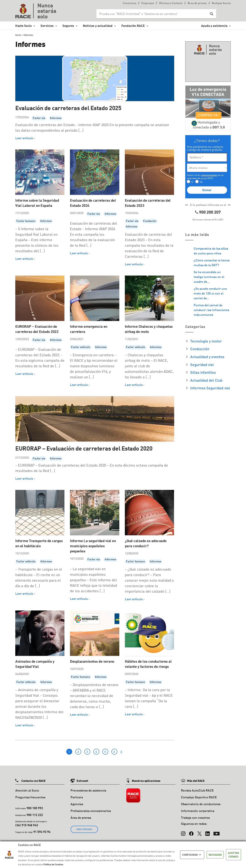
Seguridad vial (202, 365)
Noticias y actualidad (98, 26)
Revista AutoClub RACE (197, 790)
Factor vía (39, 118)
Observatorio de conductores (201, 804)
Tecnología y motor (206, 341)
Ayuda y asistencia (214, 26)
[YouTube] (217, 832)
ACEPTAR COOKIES (233, 855)
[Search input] (153, 14)
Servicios (47, 26)
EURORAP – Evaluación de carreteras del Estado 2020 (84, 448)
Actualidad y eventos (207, 357)
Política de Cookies (53, 864)
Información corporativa (198, 811)
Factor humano (26, 221)
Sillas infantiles (203, 372)
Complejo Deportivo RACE (199, 797)
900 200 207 (210, 212)
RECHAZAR (215, 855)
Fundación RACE (133, 26)
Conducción (200, 349)
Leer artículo (24, 138)
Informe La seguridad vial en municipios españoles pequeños (93, 546)
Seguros (68, 26)
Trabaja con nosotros (195, 818)
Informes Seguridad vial (210, 388)
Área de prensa (197, 3)
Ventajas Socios (221, 3)
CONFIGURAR (192, 855)
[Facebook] (191, 832)
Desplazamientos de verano (92, 661)
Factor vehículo (81, 347)
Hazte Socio (23, 26)
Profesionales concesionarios (91, 811)
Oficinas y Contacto (171, 3)
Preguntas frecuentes (30, 797)
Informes (56, 118)
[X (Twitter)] (199, 832)
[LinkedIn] (208, 832)
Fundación (150, 221)
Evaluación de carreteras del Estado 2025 (68, 108)
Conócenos (130, 3)
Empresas (148, 3)
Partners (77, 797)
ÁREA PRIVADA (84, 829)
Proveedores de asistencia (88, 790)
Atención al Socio (27, 790)
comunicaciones (209, 175)
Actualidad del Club (206, 380)
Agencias (77, 804)
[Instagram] (183, 832)
